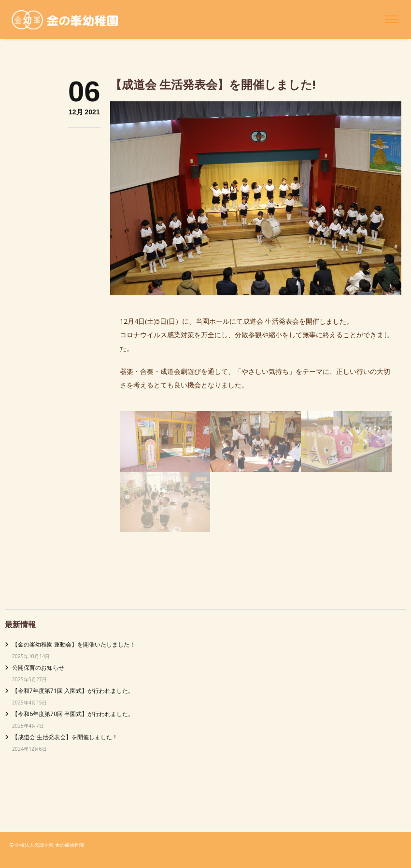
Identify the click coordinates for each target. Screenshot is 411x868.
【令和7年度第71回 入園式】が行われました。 (73, 691)
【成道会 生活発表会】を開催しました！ (65, 737)
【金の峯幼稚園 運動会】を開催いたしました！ (74, 644)
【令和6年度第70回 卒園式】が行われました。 (73, 714)
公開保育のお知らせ (38, 668)
